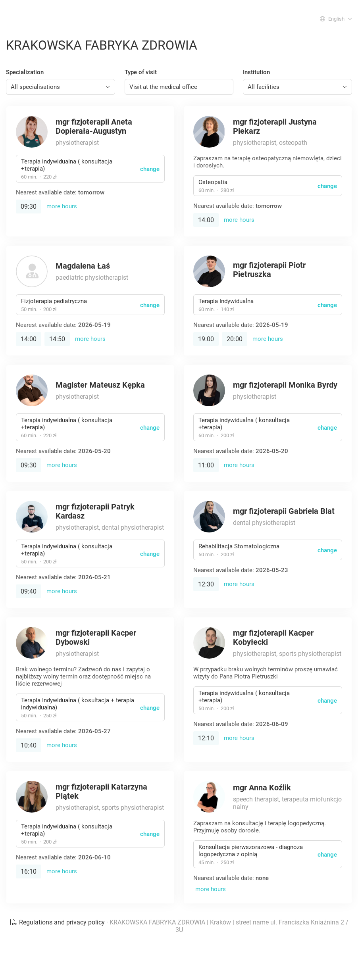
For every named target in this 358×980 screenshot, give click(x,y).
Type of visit (141, 72)
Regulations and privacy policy (58, 922)
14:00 (206, 220)
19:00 (206, 339)
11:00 (206, 465)
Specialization (25, 72)
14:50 (57, 339)
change (150, 169)
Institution (256, 72)
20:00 (235, 339)
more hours (62, 206)
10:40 (29, 745)
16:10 (29, 871)
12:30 (206, 584)
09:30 (29, 207)
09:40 (29, 591)
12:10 (206, 738)
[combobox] (61, 87)
